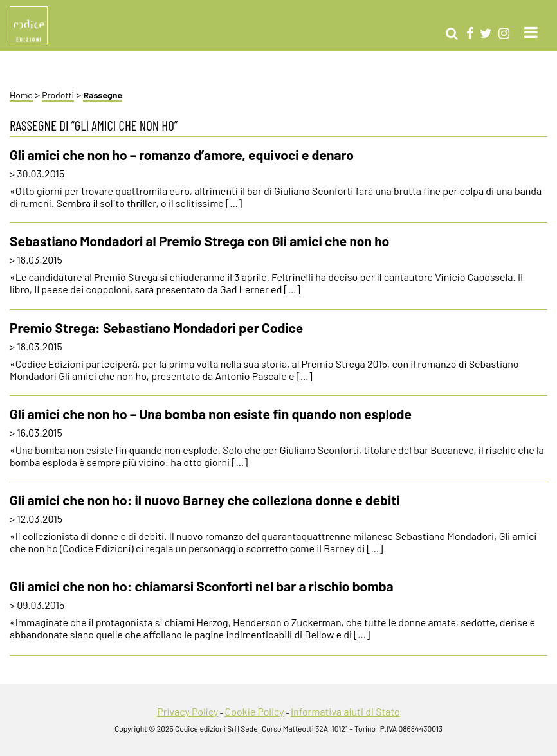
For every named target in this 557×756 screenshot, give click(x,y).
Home (21, 95)
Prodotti (58, 95)
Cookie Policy (254, 711)
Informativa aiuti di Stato (345, 711)
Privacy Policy (187, 711)
